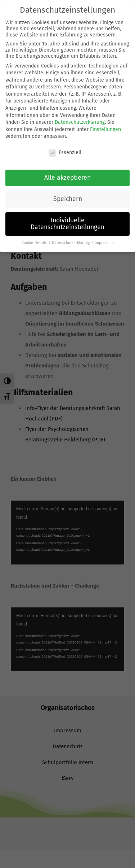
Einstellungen (105, 129)
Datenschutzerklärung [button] (71, 243)
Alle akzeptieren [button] (67, 178)
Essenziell (65, 152)
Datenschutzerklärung (80, 122)
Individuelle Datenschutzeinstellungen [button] (67, 224)
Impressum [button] (104, 243)
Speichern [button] (68, 199)
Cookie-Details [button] (35, 243)
